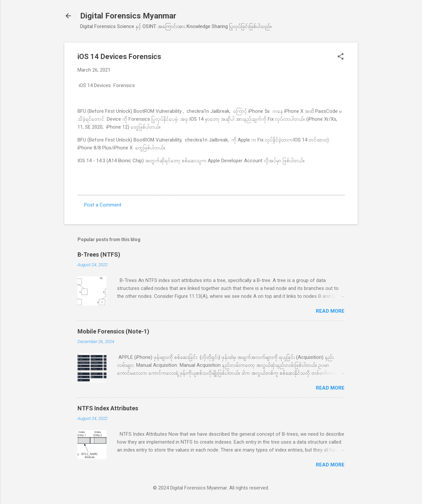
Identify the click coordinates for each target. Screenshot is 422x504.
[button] (341, 57)
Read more (330, 311)
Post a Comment (103, 205)
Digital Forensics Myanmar (128, 16)
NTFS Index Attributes (108, 408)
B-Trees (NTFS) (99, 254)
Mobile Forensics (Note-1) (113, 331)
